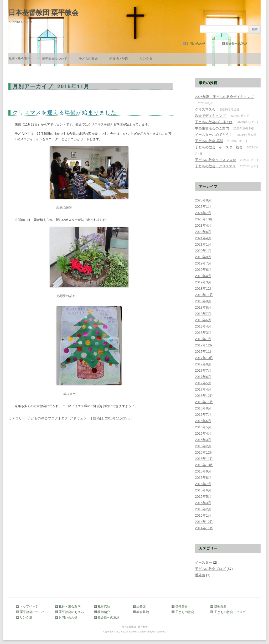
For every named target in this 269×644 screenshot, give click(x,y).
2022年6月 (203, 232)
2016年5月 (203, 427)
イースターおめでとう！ (214, 135)
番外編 (200, 575)
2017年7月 (203, 370)
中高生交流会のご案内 (212, 128)
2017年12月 (204, 345)
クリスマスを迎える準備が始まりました (65, 112)
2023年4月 (203, 225)
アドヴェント (80, 418)
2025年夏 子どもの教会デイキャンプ (224, 97)
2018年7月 (203, 314)
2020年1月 (203, 251)
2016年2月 (203, 446)
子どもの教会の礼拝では (214, 122)
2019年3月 (203, 282)
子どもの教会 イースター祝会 (219, 147)
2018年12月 (204, 289)
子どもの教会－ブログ (229, 612)
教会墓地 (143, 612)
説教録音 (220, 606)
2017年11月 (204, 352)
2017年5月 (203, 383)
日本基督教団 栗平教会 (43, 13)
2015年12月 (204, 452)
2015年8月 (203, 478)
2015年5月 (203, 497)
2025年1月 (203, 207)
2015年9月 (203, 471)
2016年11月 (204, 402)
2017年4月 (203, 389)
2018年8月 (203, 307)
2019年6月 (203, 270)
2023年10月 (204, 219)
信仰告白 (182, 606)
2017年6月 (203, 377)
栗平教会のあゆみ (71, 612)
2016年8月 (203, 408)
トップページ (29, 606)
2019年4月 (203, 276)
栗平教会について (55, 59)
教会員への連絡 (236, 44)
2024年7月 (203, 213)
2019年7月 (203, 263)
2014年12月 (204, 522)
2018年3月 (203, 333)
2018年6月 (203, 320)
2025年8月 (203, 200)
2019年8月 (203, 257)
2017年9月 (203, 364)
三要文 (141, 606)
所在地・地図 (119, 59)
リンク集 (146, 59)
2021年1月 (203, 244)
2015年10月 (204, 465)
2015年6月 (203, 490)
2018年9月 (203, 301)
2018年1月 (203, 339)
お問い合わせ (196, 44)
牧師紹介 (104, 612)
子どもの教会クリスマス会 (215, 160)
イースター (203, 562)
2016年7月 (203, 415)
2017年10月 (204, 358)
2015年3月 (203, 503)
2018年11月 (204, 295)
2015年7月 (203, 484)
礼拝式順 (104, 606)
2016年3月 (203, 440)
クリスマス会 (205, 109)
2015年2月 (203, 509)
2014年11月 (204, 528)
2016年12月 (204, 396)
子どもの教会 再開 (209, 141)
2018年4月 (203, 326)
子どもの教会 (88, 59)
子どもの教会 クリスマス (215, 166)
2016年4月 (203, 433)
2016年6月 (203, 421)
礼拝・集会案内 (19, 59)
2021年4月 (203, 238)
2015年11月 (204, 459)
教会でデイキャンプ (210, 116)
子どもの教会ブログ (43, 418)
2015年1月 (203, 515)
